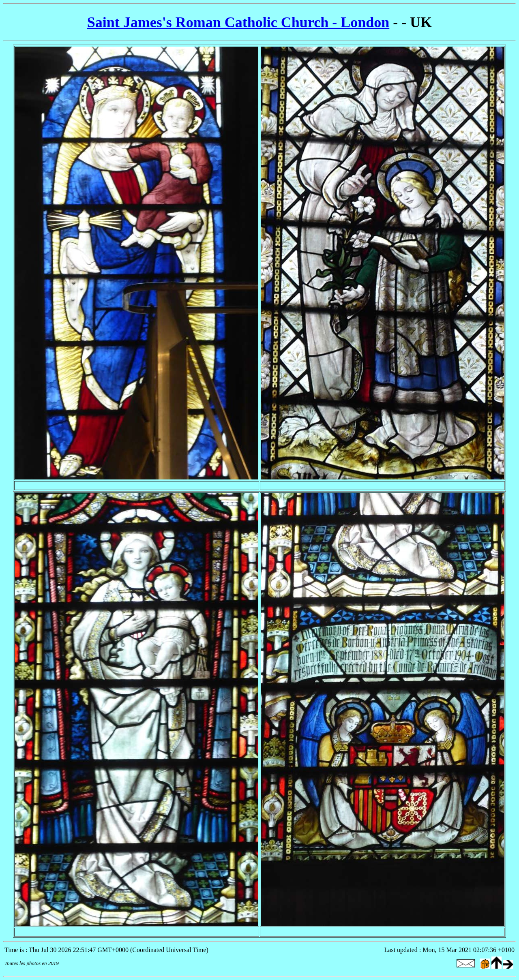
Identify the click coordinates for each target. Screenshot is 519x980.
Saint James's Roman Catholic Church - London (238, 22)
